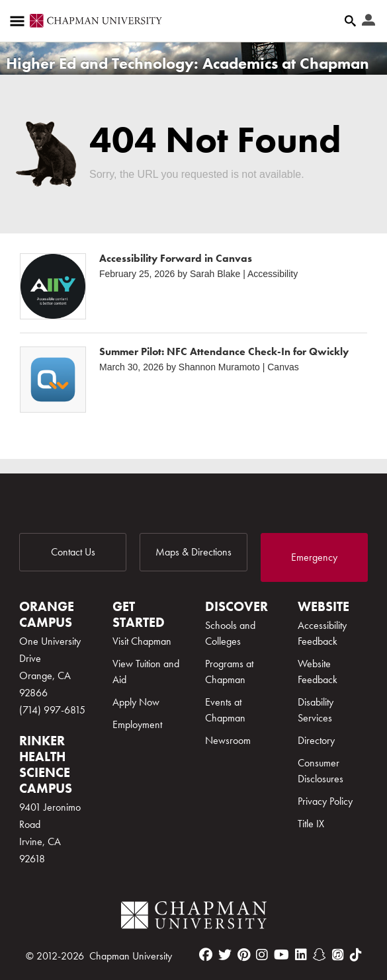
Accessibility (273, 274)
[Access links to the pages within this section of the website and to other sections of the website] (20, 21)
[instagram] (262, 955)
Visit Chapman (142, 641)
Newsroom (228, 740)
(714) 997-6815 (52, 710)
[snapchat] (320, 955)
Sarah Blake (215, 274)
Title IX (311, 824)
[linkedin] (301, 955)
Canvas (283, 367)
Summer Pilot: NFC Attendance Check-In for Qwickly (224, 351)
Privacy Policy (325, 801)
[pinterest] (244, 955)
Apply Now (136, 702)
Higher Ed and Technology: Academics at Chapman (188, 63)
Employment (137, 724)
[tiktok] (356, 955)
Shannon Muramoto (219, 367)
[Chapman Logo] (194, 918)
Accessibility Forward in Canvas (176, 258)
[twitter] (225, 955)
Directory (316, 740)
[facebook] (206, 955)
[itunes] (338, 955)
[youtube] (281, 955)
